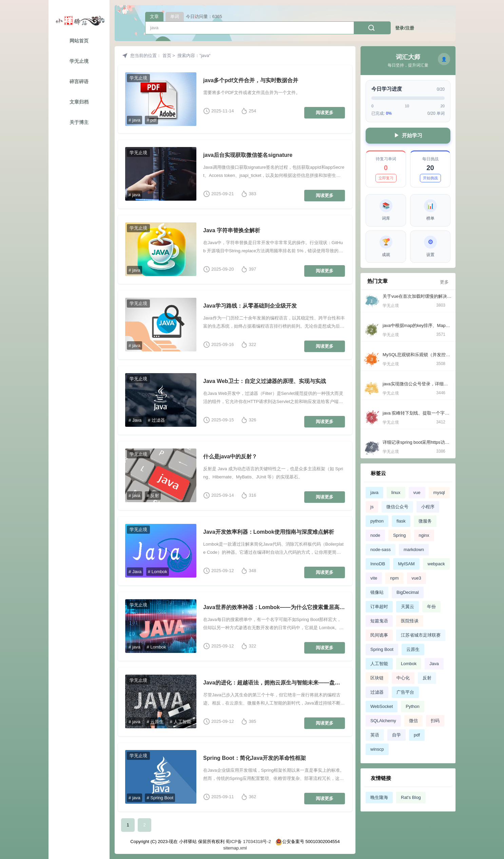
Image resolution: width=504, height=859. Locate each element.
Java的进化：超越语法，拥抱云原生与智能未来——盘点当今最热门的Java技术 (274, 683)
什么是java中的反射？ (230, 456)
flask (401, 521)
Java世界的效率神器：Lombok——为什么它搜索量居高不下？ (274, 607)
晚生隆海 (379, 797)
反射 (427, 678)
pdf (417, 735)
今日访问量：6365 (204, 16)
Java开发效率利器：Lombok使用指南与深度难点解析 (269, 532)
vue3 (416, 578)
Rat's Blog (411, 797)
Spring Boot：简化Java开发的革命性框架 (255, 758)
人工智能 (379, 664)
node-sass (381, 550)
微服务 (425, 521)
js (372, 507)
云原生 (413, 649)
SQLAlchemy (383, 721)
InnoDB (378, 564)
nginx (424, 535)
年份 (431, 607)
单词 (175, 16)
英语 (375, 735)
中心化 (403, 678)
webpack (436, 564)
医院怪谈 (410, 621)
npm (394, 578)
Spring (400, 535)
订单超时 (379, 607)
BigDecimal (408, 592)
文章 (154, 16)
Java (434, 664)
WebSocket (382, 706)
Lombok (409, 664)
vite (374, 578)
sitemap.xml (235, 848)
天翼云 (408, 607)
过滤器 (377, 692)
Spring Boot (382, 649)
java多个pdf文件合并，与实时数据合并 (251, 80)
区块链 (377, 678)
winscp (377, 749)
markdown (414, 550)
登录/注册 (405, 28)
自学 (396, 735)
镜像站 (377, 592)
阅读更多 (325, 113)
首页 (167, 56)
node (375, 535)
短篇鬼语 (379, 621)
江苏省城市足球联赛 (421, 635)
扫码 (435, 721)
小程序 (428, 507)
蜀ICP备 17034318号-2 (248, 842)
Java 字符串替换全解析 (232, 230)
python (377, 521)
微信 (413, 721)
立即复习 (386, 178)
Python (412, 706)
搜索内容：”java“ (194, 56)
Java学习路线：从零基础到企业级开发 (250, 306)
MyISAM (406, 564)
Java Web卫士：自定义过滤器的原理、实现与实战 (265, 381)
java (374, 492)
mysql (439, 492)
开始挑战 (430, 178)
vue (417, 492)
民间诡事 (379, 635)
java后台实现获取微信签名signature (248, 155)
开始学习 (408, 136)
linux (396, 492)
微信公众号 (397, 507)
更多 (444, 282)
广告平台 (405, 692)
